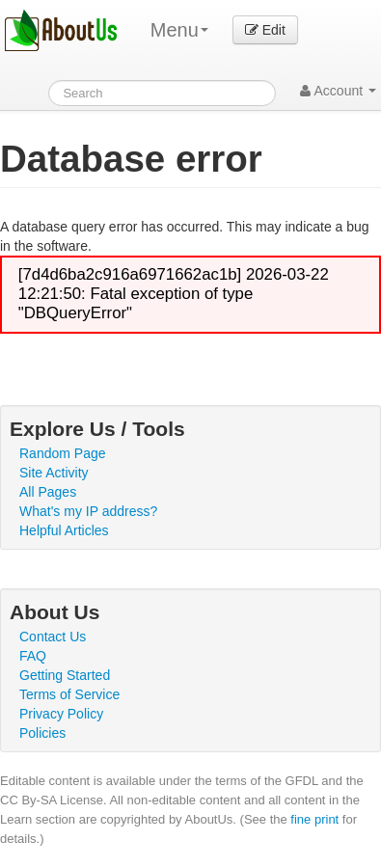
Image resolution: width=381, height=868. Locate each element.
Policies (42, 733)
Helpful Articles (64, 530)
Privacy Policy (61, 714)
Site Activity (54, 473)
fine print (314, 819)
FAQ (33, 656)
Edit (265, 30)
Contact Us (53, 637)
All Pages (48, 492)
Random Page (63, 453)
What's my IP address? (88, 511)
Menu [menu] (179, 30)
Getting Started (65, 675)
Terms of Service (69, 694)
